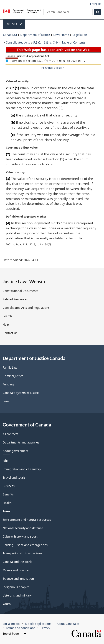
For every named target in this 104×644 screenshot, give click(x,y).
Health (7, 503)
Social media (11, 624)
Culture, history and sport (20, 537)
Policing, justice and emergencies (25, 545)
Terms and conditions (21, 628)
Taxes (6, 512)
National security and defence (23, 528)
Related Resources (15, 300)
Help (6, 325)
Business (9, 486)
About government (16, 451)
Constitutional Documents (20, 291)
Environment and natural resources (27, 520)
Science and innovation (18, 579)
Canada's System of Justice (21, 393)
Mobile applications (38, 624)
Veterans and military (17, 596)
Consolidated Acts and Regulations (26, 308)
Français (96, 4)
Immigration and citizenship (22, 469)
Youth (7, 604)
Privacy (45, 628)
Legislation (80, 35)
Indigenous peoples (16, 587)
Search (7, 316)
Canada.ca (10, 35)
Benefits (8, 495)
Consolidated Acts (18, 42)
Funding (8, 385)
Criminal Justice (13, 376)
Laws (6, 402)
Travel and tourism (15, 478)
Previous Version (53, 68)
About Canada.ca (68, 624)
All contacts (10, 434)
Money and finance (16, 571)
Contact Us (10, 333)
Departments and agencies (21, 443)
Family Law (10, 368)
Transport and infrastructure (22, 554)
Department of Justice (35, 35)
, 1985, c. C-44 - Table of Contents (59, 42)
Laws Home (61, 35)
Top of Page (15, 634)
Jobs (6, 461)
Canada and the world (18, 562)
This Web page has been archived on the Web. (54, 50)
